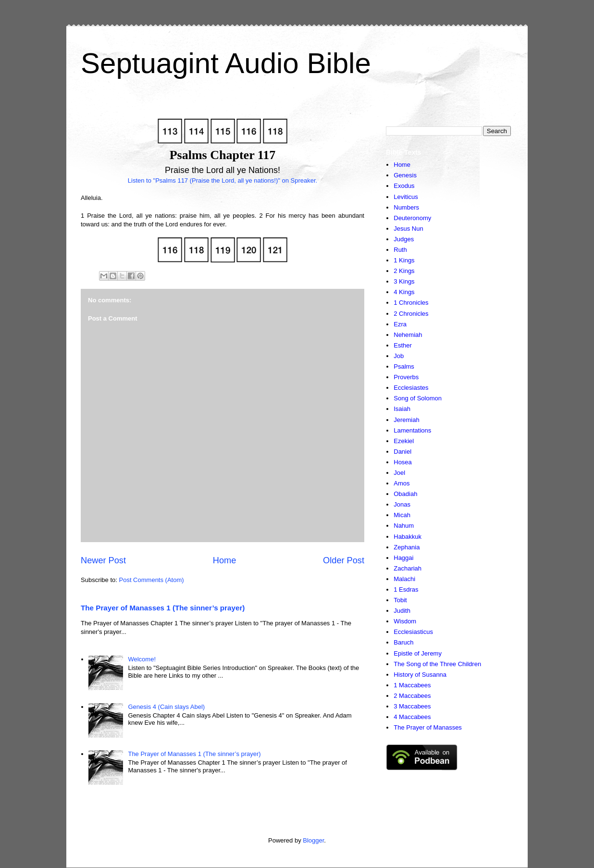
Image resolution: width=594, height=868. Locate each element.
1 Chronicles (411, 303)
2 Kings (404, 271)
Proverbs (406, 377)
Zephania (407, 547)
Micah (402, 515)
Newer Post (103, 560)
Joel (399, 473)
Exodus (404, 186)
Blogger (313, 840)
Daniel (402, 452)
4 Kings (404, 292)
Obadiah (405, 494)
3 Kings (404, 281)
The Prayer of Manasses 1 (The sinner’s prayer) (163, 608)
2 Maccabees (412, 696)
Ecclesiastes (411, 388)
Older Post (344, 560)
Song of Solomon (418, 398)
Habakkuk (408, 537)
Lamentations (412, 430)
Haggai (403, 558)
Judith (402, 611)
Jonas (402, 504)
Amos (402, 483)
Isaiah (402, 409)
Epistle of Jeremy (418, 653)
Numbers (406, 207)
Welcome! (142, 659)
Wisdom (405, 621)
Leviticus (406, 197)
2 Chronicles (411, 314)
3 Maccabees (412, 706)
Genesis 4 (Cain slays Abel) (166, 707)
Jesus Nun (408, 229)
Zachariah (408, 568)
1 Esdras (406, 589)
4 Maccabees (412, 717)
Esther (403, 345)
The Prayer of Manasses (428, 727)
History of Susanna (420, 675)
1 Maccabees (412, 685)
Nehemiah (408, 335)
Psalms (404, 366)
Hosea (403, 462)
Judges (404, 239)
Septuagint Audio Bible (226, 63)
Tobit (400, 600)
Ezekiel (404, 441)
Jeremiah (406, 420)
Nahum (404, 526)
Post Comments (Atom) (152, 580)
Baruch (403, 642)
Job (399, 356)
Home (225, 560)
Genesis (405, 175)
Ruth (400, 250)
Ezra (400, 324)
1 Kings (404, 260)
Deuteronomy (412, 218)
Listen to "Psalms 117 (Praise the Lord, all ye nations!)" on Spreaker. (223, 180)
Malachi (404, 579)
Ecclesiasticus (413, 632)
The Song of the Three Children (437, 664)
